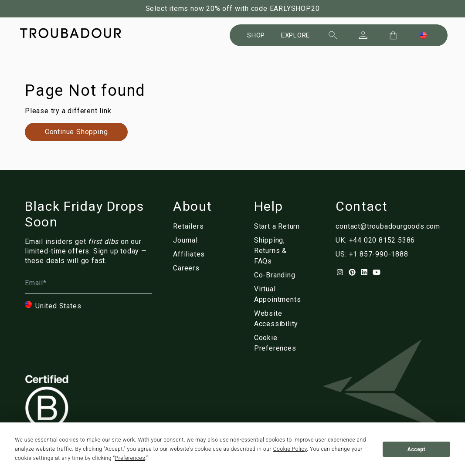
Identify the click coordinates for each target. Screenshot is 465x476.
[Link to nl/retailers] (193, 226)
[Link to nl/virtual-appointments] (281, 294)
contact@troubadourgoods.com (388, 226)
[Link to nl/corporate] (281, 275)
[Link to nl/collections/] (76, 132)
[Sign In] (363, 35)
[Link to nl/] (281, 343)
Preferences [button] (130, 458)
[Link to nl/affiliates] (193, 254)
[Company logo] (71, 33)
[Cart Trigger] (393, 35)
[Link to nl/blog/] (193, 240)
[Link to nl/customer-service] (281, 251)
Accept (416, 449)
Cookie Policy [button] (290, 449)
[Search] (333, 35)
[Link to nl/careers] (193, 268)
